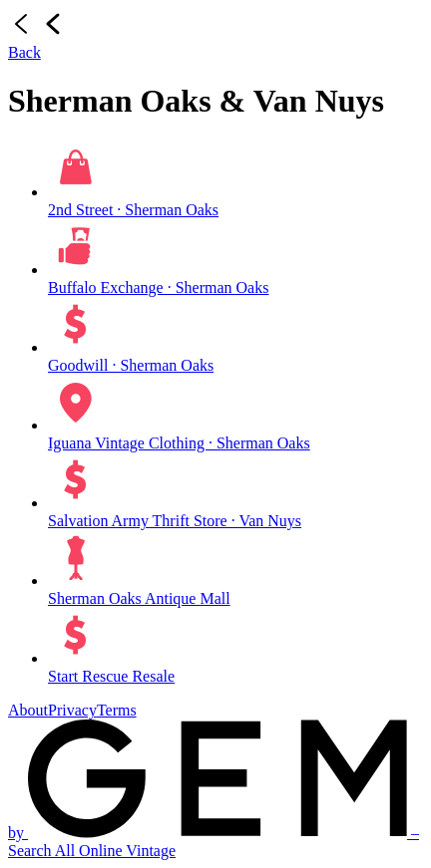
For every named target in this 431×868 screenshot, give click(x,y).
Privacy (72, 710)
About (28, 710)
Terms (117, 710)
